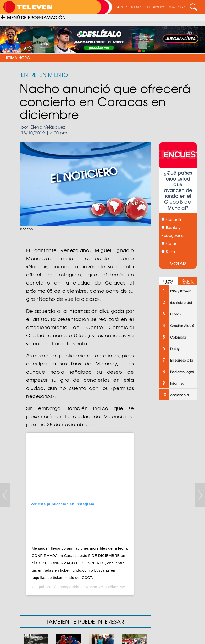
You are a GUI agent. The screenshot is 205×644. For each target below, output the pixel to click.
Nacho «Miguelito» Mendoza (111, 587)
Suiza (168, 252)
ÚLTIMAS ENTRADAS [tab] (189, 282)
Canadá (171, 219)
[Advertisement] (181, 488)
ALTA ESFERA (177, 7)
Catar (169, 244)
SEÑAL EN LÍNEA (129, 7)
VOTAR (178, 263)
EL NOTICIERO (155, 7)
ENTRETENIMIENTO (45, 75)
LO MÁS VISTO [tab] (168, 282)
